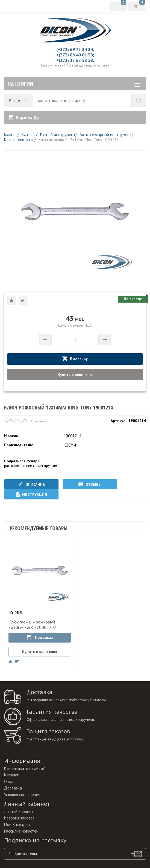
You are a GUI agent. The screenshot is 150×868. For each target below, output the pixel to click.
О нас (9, 781)
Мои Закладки (17, 825)
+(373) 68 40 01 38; (75, 55)
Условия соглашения (22, 795)
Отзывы (90, 484)
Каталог (11, 775)
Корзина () (23, 117)
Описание (31, 484)
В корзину (75, 359)
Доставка (13, 788)
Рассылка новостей (21, 831)
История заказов (19, 818)
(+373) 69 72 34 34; (75, 49)
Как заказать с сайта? (24, 768)
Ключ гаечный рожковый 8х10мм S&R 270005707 (32, 625)
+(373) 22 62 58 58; (75, 60)
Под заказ (40, 637)
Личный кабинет (19, 811)
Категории (74, 84)
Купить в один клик (75, 375)
